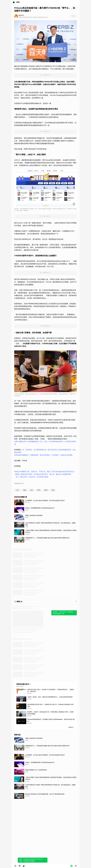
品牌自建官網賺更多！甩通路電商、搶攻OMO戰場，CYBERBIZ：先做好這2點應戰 (43, 455)
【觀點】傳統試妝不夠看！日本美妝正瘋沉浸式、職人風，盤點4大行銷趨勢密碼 (43, 474)
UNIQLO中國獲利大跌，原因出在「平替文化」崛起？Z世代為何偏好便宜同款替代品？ (45, 472)
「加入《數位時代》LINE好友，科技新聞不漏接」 (32, 477)
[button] (15, 866)
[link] (20, 866)
